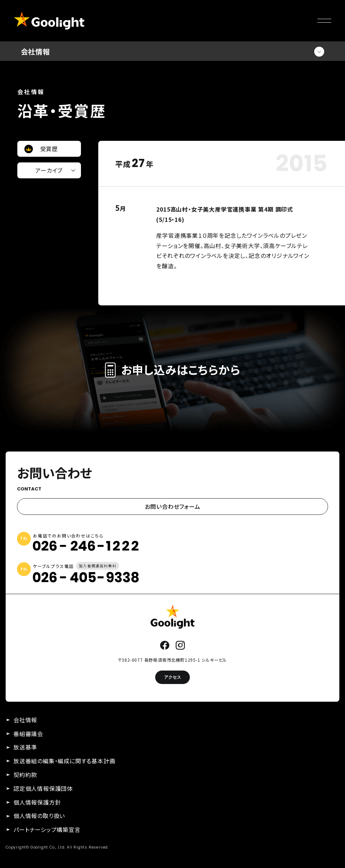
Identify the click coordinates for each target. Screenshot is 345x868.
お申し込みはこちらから (173, 369)
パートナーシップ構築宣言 (47, 829)
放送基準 (25, 747)
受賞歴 (49, 149)
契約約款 (25, 775)
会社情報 (25, 720)
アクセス (172, 677)
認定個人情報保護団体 (43, 788)
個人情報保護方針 (37, 802)
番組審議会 (28, 734)
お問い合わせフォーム (173, 506)
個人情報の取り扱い (39, 816)
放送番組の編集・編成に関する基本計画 (64, 761)
